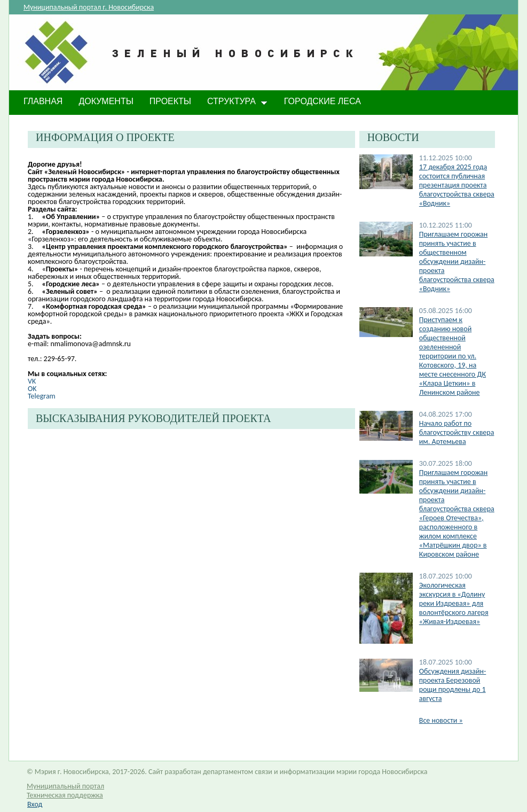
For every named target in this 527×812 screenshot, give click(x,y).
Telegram (42, 396)
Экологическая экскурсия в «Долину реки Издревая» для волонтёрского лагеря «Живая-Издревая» (454, 603)
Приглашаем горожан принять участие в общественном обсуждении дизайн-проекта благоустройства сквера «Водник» (457, 261)
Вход (35, 804)
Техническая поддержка (65, 795)
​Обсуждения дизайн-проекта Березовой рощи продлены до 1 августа (453, 685)
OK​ (32, 389)
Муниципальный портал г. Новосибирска (89, 7)
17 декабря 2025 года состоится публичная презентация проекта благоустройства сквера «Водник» (457, 185)
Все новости (441, 720)
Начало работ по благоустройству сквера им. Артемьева (457, 432)
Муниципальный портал (65, 786)
